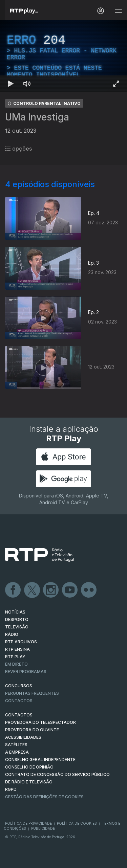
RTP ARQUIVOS (21, 642)
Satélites (16, 745)
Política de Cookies (77, 823)
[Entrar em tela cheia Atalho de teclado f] (116, 84)
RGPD (11, 789)
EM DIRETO (16, 664)
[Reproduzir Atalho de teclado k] (11, 84)
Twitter (32, 590)
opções (18, 149)
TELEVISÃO (17, 627)
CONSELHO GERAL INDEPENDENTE (40, 760)
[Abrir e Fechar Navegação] (118, 11)
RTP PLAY (15, 657)
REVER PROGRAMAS (26, 672)
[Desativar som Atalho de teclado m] (27, 84)
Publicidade (43, 828)
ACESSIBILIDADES (23, 737)
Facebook (13, 590)
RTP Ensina (17, 649)
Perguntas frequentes (32, 693)
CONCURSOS (19, 686)
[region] (63, 56)
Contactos (19, 701)
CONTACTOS (19, 715)
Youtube (70, 590)
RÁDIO (12, 634)
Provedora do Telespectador (40, 722)
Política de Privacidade (28, 823)
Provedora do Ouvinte (32, 730)
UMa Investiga (37, 117)
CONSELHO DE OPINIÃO (29, 767)
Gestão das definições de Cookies (44, 797)
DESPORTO (17, 619)
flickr (89, 590)
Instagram (51, 590)
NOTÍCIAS (15, 612)
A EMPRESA (17, 752)
